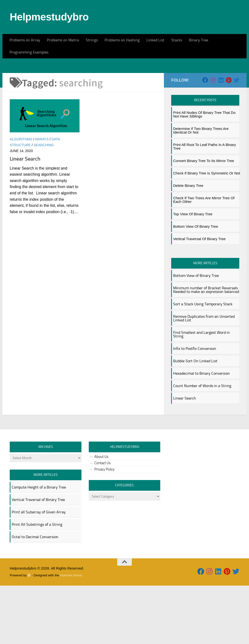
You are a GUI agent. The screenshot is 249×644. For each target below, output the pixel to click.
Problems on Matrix (63, 40)
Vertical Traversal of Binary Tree (199, 297)
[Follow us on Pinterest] (229, 138)
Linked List (155, 40)
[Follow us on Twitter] (236, 138)
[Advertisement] (124, 95)
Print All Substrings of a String (37, 583)
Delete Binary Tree (188, 244)
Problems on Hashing (122, 40)
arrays (42, 198)
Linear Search (25, 217)
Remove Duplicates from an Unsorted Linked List (204, 377)
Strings (92, 40)
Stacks (177, 40)
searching (44, 203)
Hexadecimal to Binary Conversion (201, 432)
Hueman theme (71, 634)
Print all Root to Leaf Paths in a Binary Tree (205, 205)
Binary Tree (199, 40)
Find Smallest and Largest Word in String (201, 393)
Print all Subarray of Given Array (39, 570)
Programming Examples (29, 52)
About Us (101, 515)
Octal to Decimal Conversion (35, 595)
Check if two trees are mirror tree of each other (204, 258)
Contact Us (102, 521)
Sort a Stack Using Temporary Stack (203, 362)
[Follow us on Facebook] (205, 138)
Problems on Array (25, 40)
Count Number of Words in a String (202, 444)
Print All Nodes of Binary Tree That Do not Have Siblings (204, 173)
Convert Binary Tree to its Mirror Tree (204, 219)
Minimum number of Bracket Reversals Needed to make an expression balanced (206, 348)
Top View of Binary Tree (193, 272)
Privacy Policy (104, 528)
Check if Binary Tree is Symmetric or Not (207, 231)
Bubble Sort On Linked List (195, 419)
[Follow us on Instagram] (213, 138)
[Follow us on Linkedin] (221, 138)
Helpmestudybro (49, 17)
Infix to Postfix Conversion (195, 407)
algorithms (21, 198)
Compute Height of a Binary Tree (39, 546)
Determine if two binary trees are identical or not (201, 189)
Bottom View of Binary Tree (196, 285)
